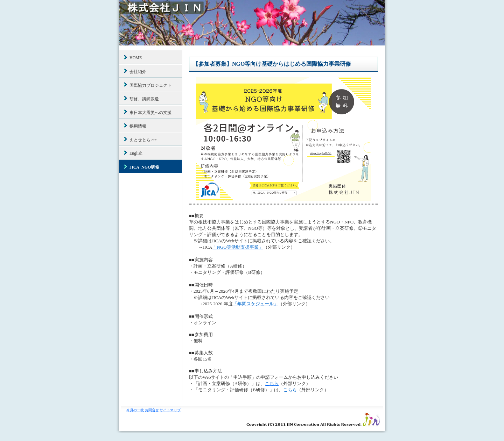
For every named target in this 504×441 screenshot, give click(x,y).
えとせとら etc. (143, 140)
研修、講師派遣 (144, 99)
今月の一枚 (135, 410)
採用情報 (138, 126)
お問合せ (152, 410)
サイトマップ (170, 410)
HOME (136, 58)
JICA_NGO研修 (144, 167)
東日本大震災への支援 (150, 113)
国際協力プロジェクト (150, 85)
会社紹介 (138, 72)
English (136, 153)
